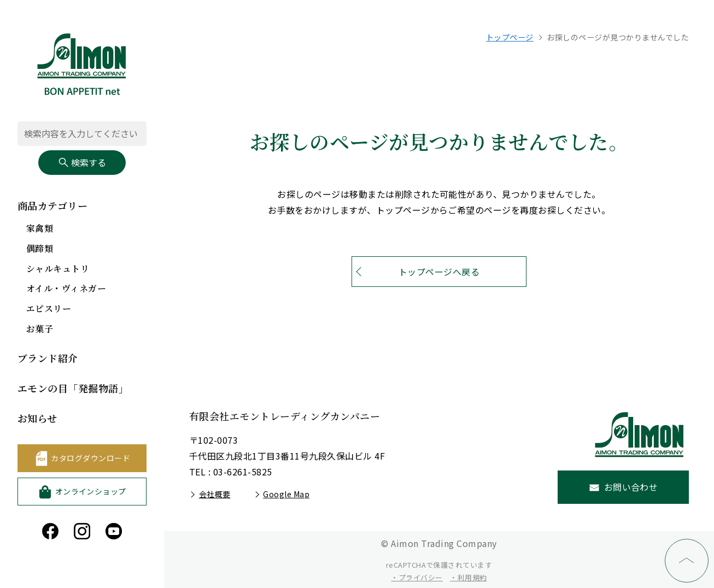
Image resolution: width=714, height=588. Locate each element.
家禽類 (40, 228)
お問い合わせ (631, 487)
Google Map (286, 494)
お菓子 (40, 329)
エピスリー (49, 308)
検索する (82, 162)
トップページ (510, 37)
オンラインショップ (91, 491)
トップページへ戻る (439, 272)
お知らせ (37, 418)
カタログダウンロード (90, 458)
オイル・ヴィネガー (66, 288)
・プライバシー (417, 577)
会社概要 (215, 494)
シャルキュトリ (58, 269)
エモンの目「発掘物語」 (73, 388)
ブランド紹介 (48, 358)
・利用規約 (468, 577)
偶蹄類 (40, 248)
